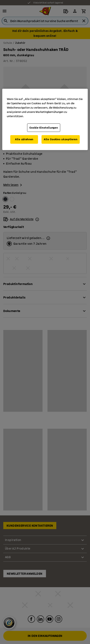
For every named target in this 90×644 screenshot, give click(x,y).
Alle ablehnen (24, 139)
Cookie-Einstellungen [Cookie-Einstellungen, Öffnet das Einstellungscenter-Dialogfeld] (44, 127)
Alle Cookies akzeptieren (61, 139)
